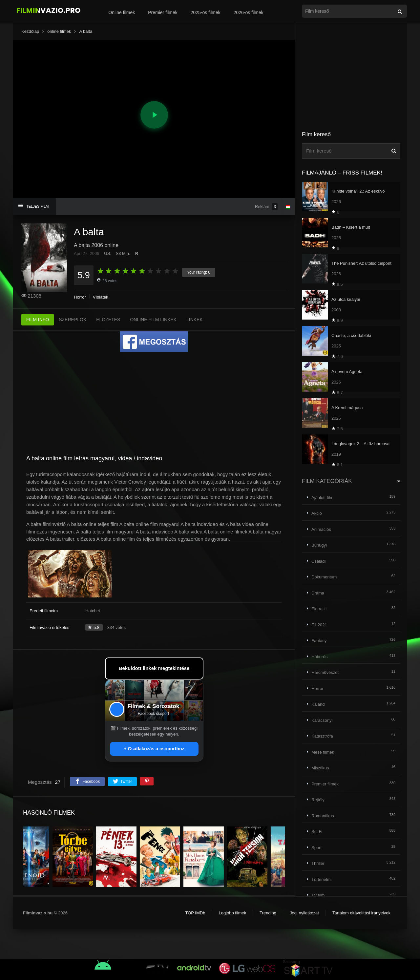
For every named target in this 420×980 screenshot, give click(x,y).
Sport (316, 848)
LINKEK (195, 320)
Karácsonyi (322, 720)
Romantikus (323, 816)
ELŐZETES (108, 320)
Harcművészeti (325, 672)
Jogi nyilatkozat (304, 913)
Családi (318, 561)
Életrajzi (319, 609)
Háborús (319, 657)
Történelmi (321, 879)
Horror (80, 297)
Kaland (318, 704)
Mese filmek (323, 752)
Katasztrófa (322, 736)
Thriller (318, 863)
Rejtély (318, 800)
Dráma (318, 593)
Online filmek (122, 12)
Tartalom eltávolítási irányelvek (361, 913)
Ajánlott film (322, 498)
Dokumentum (324, 577)
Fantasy (319, 641)
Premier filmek (163, 12)
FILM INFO (38, 320)
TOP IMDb (195, 913)
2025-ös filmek (206, 12)
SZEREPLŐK (73, 320)
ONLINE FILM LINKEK (153, 320)
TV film (318, 895)
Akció (317, 513)
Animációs (321, 529)
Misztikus (320, 768)
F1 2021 (319, 625)
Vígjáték (101, 297)
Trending (268, 913)
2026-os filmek (249, 12)
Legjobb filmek (232, 913)
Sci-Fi (317, 832)
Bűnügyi (319, 545)
